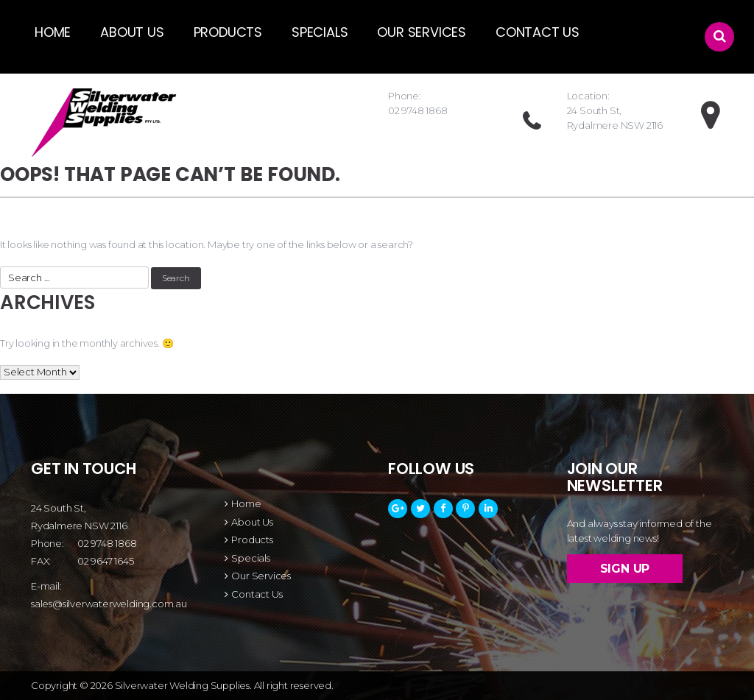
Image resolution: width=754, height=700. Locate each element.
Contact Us (538, 32)
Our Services (422, 32)
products (228, 32)
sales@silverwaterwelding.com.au (109, 604)
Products (252, 540)
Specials (320, 32)
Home (53, 32)
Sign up (625, 569)
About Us (132, 32)
